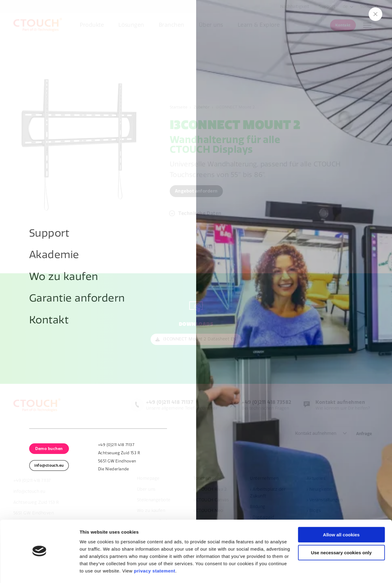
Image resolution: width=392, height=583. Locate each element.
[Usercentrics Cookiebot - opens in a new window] (39, 571)
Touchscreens (208, 479)
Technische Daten (200, 214)
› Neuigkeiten (320, 489)
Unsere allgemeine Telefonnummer (179, 405)
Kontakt (343, 25)
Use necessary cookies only (341, 536)
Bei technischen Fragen (265, 405)
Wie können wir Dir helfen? (342, 405)
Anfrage (364, 434)
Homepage (148, 479)
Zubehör (203, 107)
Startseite (179, 107)
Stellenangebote (154, 500)
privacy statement (155, 554)
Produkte (92, 25)
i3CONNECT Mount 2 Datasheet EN (200, 339)
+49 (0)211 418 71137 (33, 481)
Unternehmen (264, 479)
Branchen (172, 25)
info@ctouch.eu (30, 491)
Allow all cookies (341, 518)
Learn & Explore (259, 25)
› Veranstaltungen (325, 500)
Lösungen (131, 25)
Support (327, 7)
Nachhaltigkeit (295, 7)
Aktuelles (316, 479)
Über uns (211, 25)
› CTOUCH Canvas (211, 500)
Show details (94, 571)
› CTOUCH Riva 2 (210, 489)
